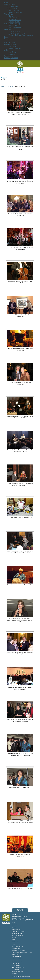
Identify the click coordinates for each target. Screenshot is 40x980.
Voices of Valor (16, 944)
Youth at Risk (16, 955)
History (14, 938)
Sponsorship (8, 56)
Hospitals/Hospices (17, 946)
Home (14, 923)
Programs (12, 54)
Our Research (16, 965)
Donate (20, 910)
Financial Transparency (19, 931)
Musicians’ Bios (16, 948)
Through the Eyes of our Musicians (22, 953)
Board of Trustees (17, 933)
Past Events (12, 46)
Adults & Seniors (17, 957)
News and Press (10, 42)
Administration (16, 929)
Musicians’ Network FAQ (19, 950)
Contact (14, 925)
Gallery (7, 50)
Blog (13, 940)
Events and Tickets (11, 44)
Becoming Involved (11, 58)
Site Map (14, 974)
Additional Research (18, 967)
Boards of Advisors (18, 936)
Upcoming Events (15, 48)
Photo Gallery (7, 87)
